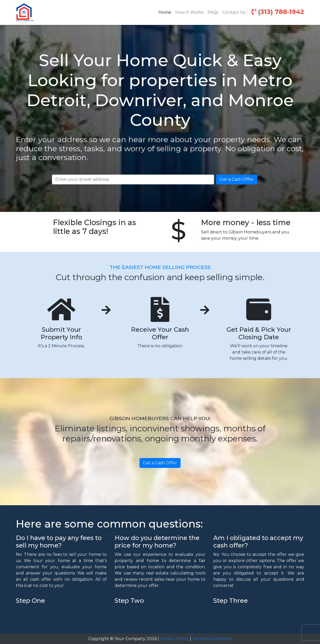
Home (166, 12)
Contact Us (234, 12)
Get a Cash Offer (237, 179)
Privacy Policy (175, 639)
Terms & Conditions (212, 639)
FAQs (213, 12)
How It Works (189, 12)
